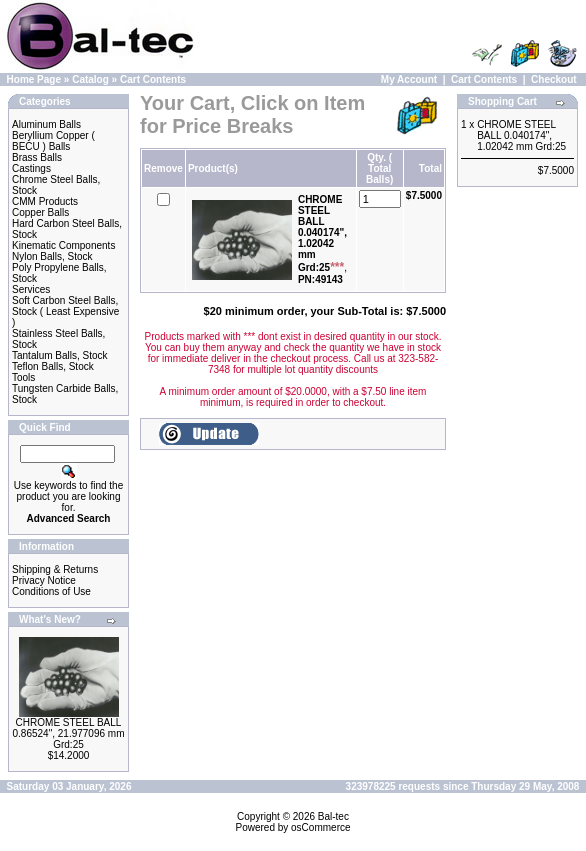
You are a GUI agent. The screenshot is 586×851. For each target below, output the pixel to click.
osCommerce (320, 827)
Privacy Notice (44, 580)
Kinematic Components (63, 245)
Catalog (90, 79)
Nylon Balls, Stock (52, 256)
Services (31, 289)
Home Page (34, 79)
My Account (409, 79)
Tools (23, 377)
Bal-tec (333, 816)
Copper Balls (40, 212)
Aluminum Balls (46, 124)
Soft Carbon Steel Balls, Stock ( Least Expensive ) (65, 311)
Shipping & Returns (55, 569)
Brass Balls (37, 157)
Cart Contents (153, 79)
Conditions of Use (51, 591)
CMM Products (45, 201)
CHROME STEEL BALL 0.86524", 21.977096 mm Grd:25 (69, 733)
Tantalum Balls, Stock (60, 355)
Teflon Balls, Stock (53, 366)
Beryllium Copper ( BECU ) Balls (53, 141)
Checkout (554, 79)
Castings (31, 168)
